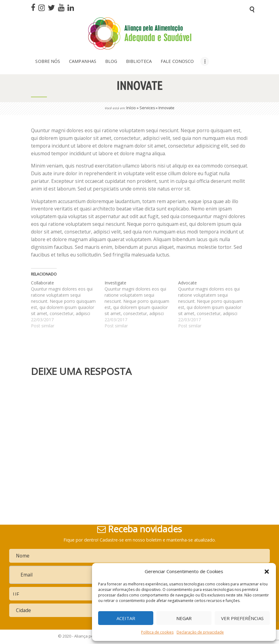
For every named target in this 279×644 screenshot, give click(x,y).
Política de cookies (157, 632)
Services (147, 108)
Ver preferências (242, 618)
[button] (267, 572)
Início (131, 108)
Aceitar (126, 618)
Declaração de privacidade (200, 632)
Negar (184, 618)
